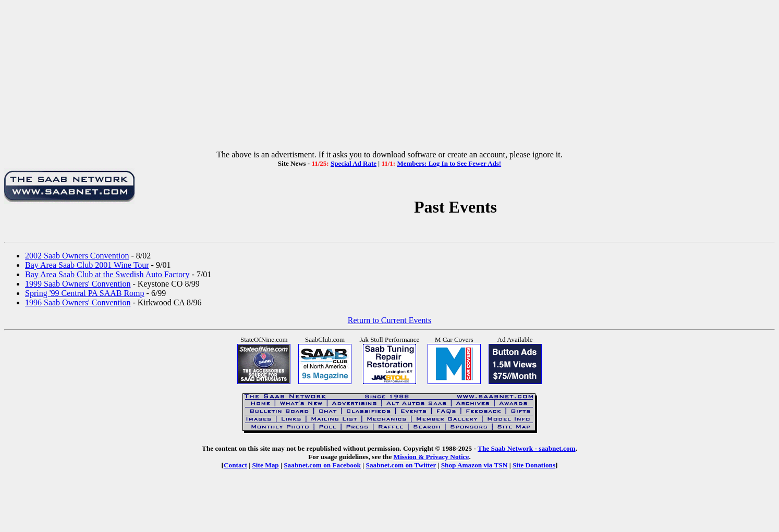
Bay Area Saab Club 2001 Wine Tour (87, 265)
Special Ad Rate (354, 163)
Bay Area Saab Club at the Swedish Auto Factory (107, 274)
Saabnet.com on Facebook (322, 465)
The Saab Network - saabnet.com (527, 448)
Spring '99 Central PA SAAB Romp (85, 293)
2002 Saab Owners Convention (77, 256)
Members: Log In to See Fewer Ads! (449, 163)
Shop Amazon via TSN (474, 465)
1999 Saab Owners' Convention (78, 284)
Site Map (265, 465)
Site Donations (534, 465)
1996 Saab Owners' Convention (78, 302)
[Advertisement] (390, 77)
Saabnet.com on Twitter (401, 465)
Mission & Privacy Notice (431, 457)
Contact (235, 465)
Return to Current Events (390, 320)
